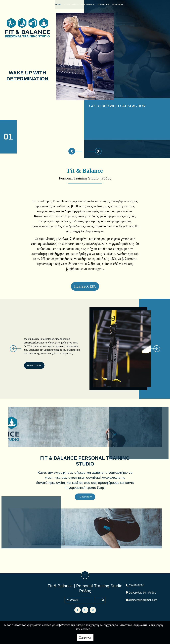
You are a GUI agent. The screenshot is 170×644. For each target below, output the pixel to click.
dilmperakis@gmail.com (143, 600)
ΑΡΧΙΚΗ (63, 4)
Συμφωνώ (85, 638)
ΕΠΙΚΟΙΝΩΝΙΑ (123, 4)
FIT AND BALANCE (76, 4)
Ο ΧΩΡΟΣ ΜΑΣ (109, 4)
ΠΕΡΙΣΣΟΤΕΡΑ (35, 365)
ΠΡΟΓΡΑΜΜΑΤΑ (93, 4)
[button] (72, 151)
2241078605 (137, 585)
